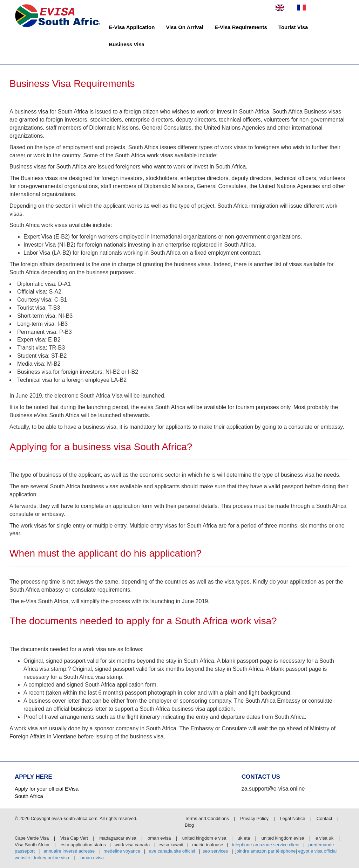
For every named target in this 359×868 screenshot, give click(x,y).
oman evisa (159, 838)
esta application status (83, 845)
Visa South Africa (32, 845)
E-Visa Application (132, 27)
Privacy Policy (255, 818)
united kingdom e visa (204, 838)
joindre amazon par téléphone (266, 851)
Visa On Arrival (185, 27)
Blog (189, 825)
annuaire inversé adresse (69, 851)
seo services (215, 851)
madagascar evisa (118, 838)
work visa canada (132, 845)
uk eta (244, 838)
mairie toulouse (208, 845)
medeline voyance (122, 851)
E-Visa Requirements (241, 27)
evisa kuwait (171, 845)
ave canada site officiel (172, 851)
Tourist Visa (293, 27)
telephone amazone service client (266, 845)
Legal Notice (293, 818)
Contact (324, 818)
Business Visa (127, 44)
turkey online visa (52, 858)
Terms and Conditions (207, 818)
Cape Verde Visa (32, 838)
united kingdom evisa (283, 838)
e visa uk (324, 838)
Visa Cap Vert (74, 838)
